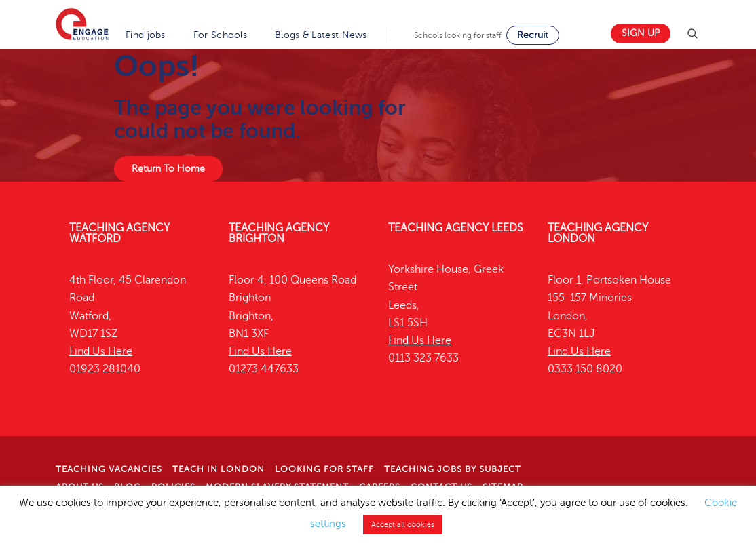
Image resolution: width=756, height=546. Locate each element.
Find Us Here (101, 351)
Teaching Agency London (598, 233)
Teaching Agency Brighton (279, 233)
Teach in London (219, 469)
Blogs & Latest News (321, 35)
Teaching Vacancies (109, 469)
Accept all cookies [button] (403, 525)
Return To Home (168, 169)
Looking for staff (324, 469)
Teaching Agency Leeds (456, 228)
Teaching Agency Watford (119, 233)
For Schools (220, 35)
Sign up (641, 33)
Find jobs (146, 35)
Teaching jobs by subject (453, 469)
